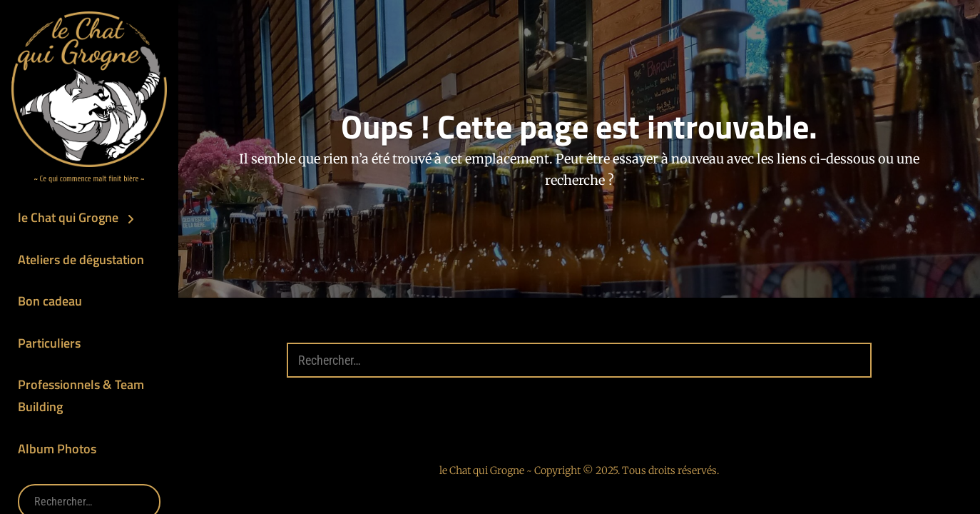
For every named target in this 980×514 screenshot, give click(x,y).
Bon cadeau (50, 301)
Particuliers (49, 343)
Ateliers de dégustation (81, 259)
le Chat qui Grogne (68, 217)
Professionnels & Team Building (81, 395)
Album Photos (57, 449)
